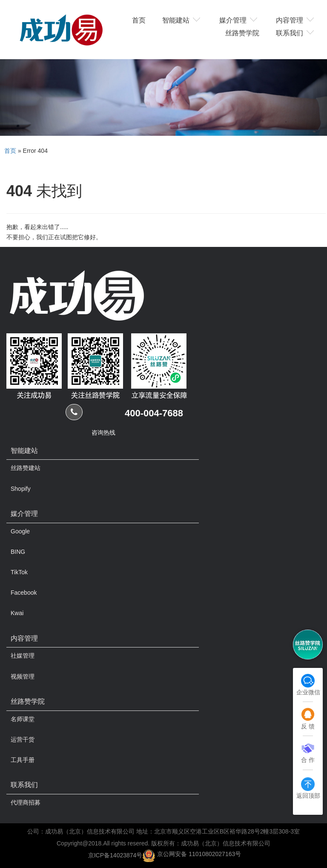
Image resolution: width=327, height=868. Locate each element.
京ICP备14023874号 (115, 855)
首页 (139, 20)
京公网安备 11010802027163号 (199, 854)
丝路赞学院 (242, 32)
